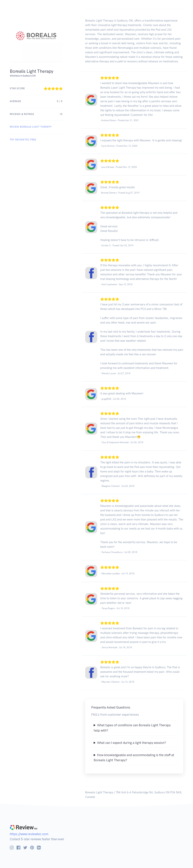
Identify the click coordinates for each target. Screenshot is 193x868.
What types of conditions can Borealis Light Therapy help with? (132, 728)
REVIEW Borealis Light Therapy (31, 127)
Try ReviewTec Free (23, 140)
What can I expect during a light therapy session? (132, 743)
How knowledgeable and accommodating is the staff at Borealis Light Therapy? (134, 758)
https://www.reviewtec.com (29, 834)
